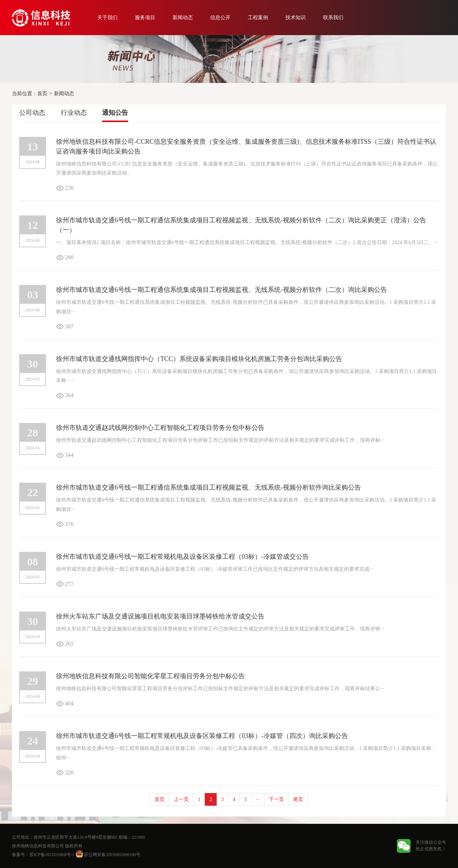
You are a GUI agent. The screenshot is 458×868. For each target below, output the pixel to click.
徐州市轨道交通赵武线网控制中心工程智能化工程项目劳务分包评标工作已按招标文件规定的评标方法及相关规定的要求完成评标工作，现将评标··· (220, 440)
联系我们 (333, 18)
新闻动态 (183, 18)
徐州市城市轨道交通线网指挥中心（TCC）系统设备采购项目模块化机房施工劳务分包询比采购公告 (199, 359)
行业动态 (74, 113)
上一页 (181, 799)
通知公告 (115, 113)
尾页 (298, 799)
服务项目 (145, 18)
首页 (42, 94)
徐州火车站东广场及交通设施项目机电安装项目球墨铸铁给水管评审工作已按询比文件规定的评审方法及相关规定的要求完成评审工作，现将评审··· (220, 629)
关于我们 (107, 18)
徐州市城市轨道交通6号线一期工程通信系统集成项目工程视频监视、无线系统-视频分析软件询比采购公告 (209, 487)
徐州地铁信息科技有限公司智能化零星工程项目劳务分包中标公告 (150, 676)
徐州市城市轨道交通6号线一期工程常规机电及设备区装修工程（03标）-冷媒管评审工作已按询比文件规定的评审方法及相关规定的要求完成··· (215, 569)
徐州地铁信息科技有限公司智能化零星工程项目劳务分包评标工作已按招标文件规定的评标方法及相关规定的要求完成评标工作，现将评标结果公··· (220, 689)
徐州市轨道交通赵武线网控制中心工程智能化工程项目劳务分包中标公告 (160, 428)
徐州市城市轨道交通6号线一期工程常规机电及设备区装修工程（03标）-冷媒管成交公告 (183, 557)
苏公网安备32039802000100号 (108, 855)
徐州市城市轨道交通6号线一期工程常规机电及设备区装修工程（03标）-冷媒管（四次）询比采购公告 (202, 736)
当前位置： (25, 94)
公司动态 (32, 113)
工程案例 (258, 18)
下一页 (276, 799)
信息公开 (220, 18)
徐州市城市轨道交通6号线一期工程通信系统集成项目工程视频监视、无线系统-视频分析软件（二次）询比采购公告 (222, 290)
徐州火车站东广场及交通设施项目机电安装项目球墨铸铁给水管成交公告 (160, 616)
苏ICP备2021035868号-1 (52, 855)
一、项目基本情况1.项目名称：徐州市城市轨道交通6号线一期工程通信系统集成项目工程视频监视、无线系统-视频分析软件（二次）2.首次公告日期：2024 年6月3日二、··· (247, 242)
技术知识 (296, 18)
